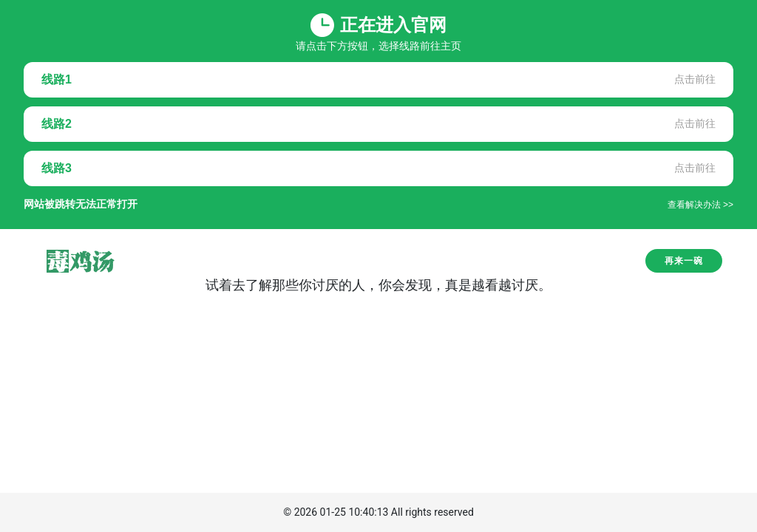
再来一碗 (684, 261)
